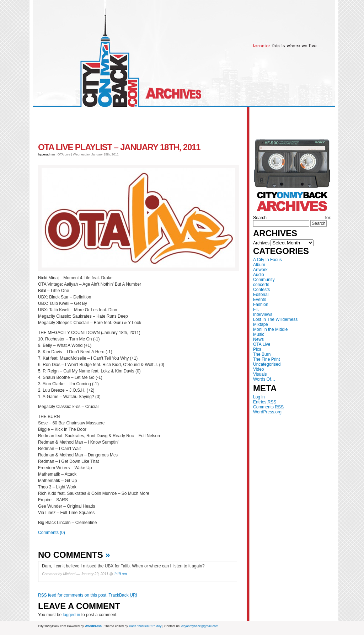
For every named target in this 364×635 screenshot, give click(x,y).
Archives (261, 243)
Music (259, 334)
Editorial (261, 295)
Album (259, 265)
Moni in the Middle (270, 329)
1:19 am (120, 574)
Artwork (260, 270)
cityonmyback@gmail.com (200, 626)
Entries (265, 402)
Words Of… (264, 379)
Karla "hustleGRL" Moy (145, 626)
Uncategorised (267, 364)
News (258, 339)
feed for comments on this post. (73, 595)
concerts (261, 285)
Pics (257, 349)
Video (258, 369)
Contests (261, 290)
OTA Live (262, 344)
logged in (72, 615)
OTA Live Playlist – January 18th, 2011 (119, 147)
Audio (259, 275)
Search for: (292, 218)
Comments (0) (52, 533)
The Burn (262, 354)
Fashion (261, 305)
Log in (259, 397)
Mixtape (261, 324)
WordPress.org (267, 412)
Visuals (260, 374)
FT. (256, 309)
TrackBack (123, 595)
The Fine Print (266, 359)
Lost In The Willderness (275, 319)
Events (260, 300)
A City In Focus (267, 260)
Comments (268, 407)
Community (264, 280)
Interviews (263, 314)
